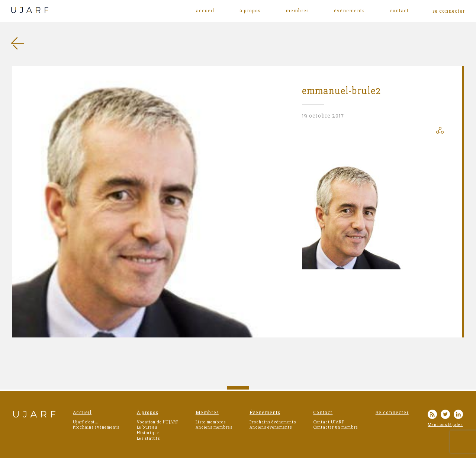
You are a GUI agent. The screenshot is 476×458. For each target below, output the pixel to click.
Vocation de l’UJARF (158, 422)
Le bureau (147, 427)
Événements (349, 11)
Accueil (205, 11)
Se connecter (392, 412)
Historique (148, 433)
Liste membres (211, 422)
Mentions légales (445, 425)
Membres (297, 11)
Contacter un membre (336, 427)
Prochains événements (96, 427)
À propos (250, 11)
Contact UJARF (329, 422)
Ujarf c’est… (86, 422)
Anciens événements (271, 427)
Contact (399, 11)
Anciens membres (214, 427)
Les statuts (148, 438)
